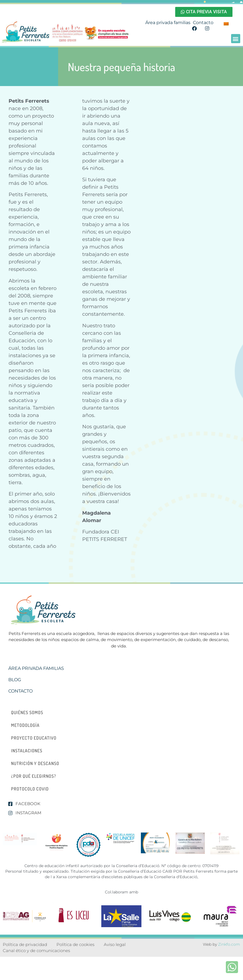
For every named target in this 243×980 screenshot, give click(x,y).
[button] (236, 39)
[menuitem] (226, 24)
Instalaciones (27, 751)
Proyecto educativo (34, 738)
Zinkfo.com (229, 944)
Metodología (25, 725)
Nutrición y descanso (35, 763)
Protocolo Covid (30, 789)
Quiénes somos (27, 712)
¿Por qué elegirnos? (34, 776)
